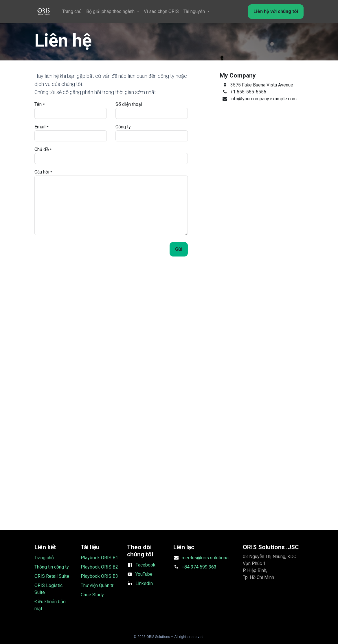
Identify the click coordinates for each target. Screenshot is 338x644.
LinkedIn (144, 583)
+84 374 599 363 (199, 567)
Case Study (92, 595)
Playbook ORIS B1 (99, 558)
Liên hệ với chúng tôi (276, 11)
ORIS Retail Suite (52, 576)
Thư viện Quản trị (98, 585)
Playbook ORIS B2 (99, 567)
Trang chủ (44, 558)
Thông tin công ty (52, 567)
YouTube (144, 574)
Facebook (145, 565)
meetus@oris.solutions (205, 558)
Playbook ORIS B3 (99, 576)
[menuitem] (72, 12)
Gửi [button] (179, 249)
